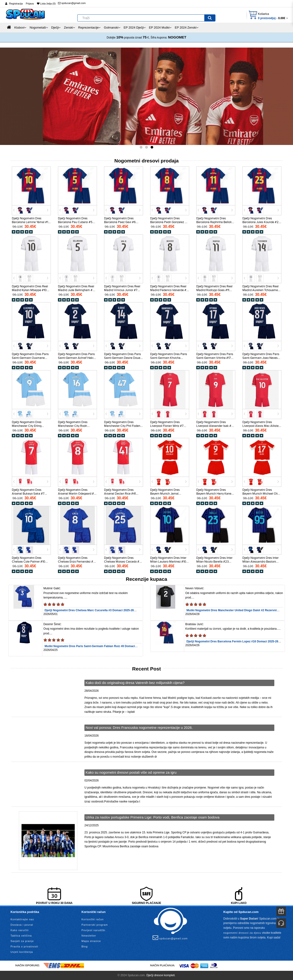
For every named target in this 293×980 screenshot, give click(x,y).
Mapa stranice (91, 941)
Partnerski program (95, 925)
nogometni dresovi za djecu (242, 933)
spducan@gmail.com (72, 3)
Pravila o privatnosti (24, 946)
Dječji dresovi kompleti (160, 975)
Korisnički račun (93, 919)
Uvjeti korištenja (22, 952)
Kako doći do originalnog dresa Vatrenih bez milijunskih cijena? (135, 683)
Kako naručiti (20, 930)
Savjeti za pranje (22, 941)
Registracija (16, 4)
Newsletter (89, 936)
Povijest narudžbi (94, 930)
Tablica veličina (21, 936)
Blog (85, 946)
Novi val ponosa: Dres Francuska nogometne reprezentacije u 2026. (139, 728)
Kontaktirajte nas (22, 919)
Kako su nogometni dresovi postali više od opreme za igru (131, 772)
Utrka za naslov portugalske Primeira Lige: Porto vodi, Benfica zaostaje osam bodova (153, 817)
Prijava (30, 4)
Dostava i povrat (22, 925)
